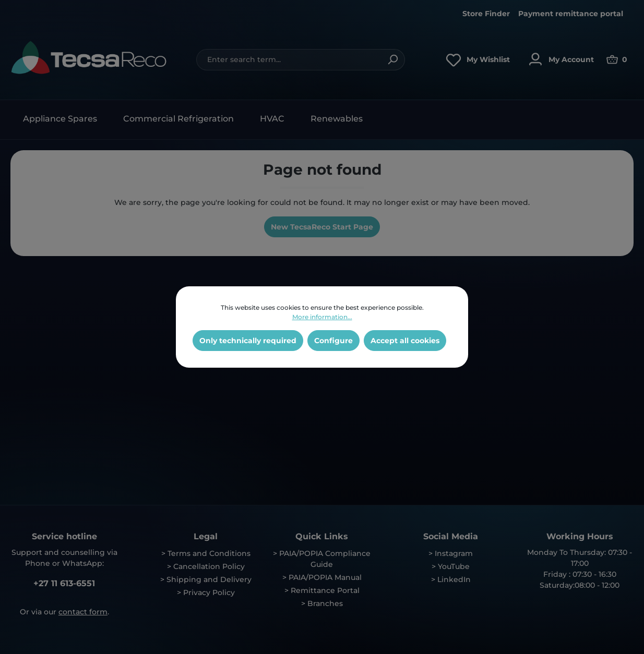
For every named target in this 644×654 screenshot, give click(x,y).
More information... (322, 317)
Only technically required (248, 341)
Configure (333, 341)
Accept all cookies (405, 341)
